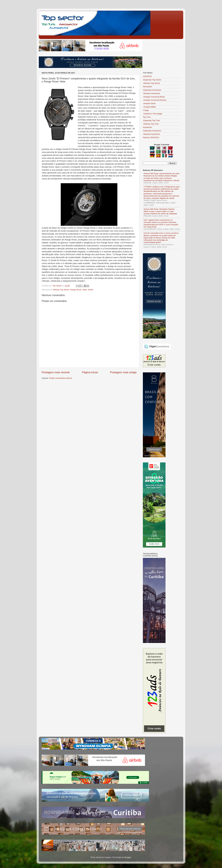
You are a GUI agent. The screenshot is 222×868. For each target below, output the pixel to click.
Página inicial (90, 372)
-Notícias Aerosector (151, 93)
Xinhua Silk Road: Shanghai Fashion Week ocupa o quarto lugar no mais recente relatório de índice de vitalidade (160, 211)
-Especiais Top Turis (151, 120)
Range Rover (76, 290)
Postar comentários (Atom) (61, 378)
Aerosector (147, 87)
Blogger (128, 857)
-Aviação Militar (149, 107)
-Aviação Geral (149, 103)
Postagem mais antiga (123, 372)
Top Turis (147, 117)
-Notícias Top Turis (151, 124)
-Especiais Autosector (152, 131)
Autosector (147, 127)
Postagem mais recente (56, 372)
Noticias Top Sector (61, 290)
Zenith (90, 290)
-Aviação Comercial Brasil (154, 97)
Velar (85, 290)
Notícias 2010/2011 (151, 137)
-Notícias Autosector (151, 134)
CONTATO (147, 76)
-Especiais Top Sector (152, 80)
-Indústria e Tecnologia (152, 114)
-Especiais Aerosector (152, 90)
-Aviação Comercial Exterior (155, 100)
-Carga (146, 110)
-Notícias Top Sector (151, 83)
